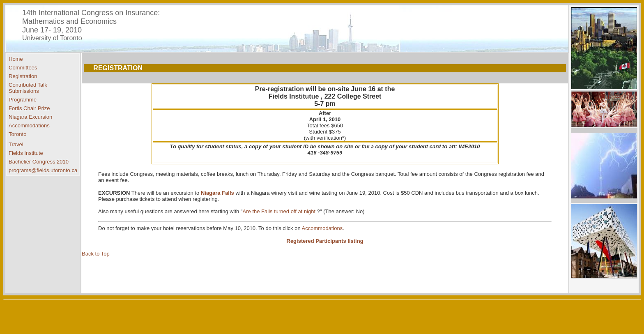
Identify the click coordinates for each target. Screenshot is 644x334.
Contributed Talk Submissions (28, 88)
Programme (23, 100)
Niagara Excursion (30, 117)
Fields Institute (26, 153)
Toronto (17, 134)
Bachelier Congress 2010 (39, 162)
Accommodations (29, 126)
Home (16, 59)
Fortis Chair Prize (29, 108)
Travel (16, 144)
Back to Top (96, 254)
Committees (23, 68)
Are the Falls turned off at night (280, 211)
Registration (23, 76)
